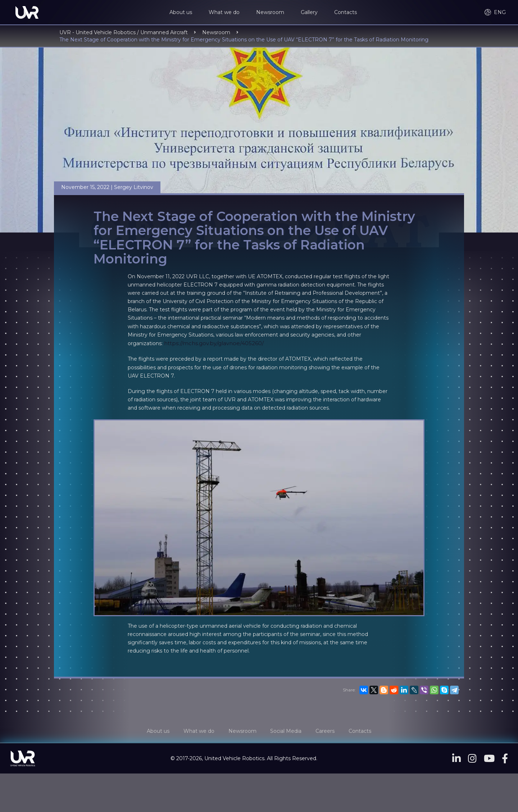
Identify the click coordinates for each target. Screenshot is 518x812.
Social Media (287, 732)
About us (182, 13)
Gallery (311, 13)
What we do (226, 13)
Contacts (347, 13)
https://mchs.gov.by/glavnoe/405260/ (214, 344)
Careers (328, 732)
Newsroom (272, 13)
